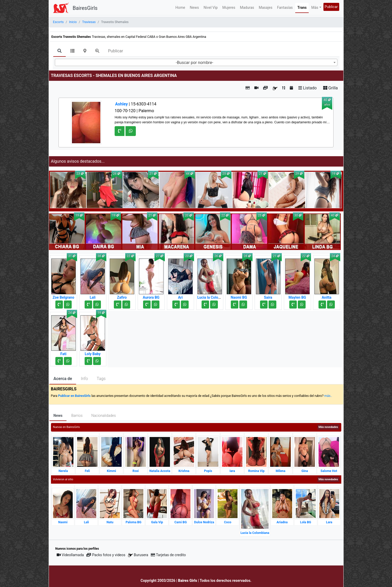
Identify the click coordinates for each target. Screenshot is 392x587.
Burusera (138, 555)
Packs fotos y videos (106, 555)
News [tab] (58, 416)
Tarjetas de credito (168, 555)
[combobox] (196, 62)
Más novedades (328, 427)
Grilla (331, 88)
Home (180, 8)
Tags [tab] (101, 379)
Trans (302, 8)
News (194, 8)
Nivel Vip (211, 8)
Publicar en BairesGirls (74, 396)
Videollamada (70, 555)
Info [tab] (84, 379)
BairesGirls (85, 8)
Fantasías (285, 8)
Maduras (247, 8)
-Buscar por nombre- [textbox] (194, 63)
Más (315, 8)
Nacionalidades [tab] (104, 416)
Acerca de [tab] (63, 379)
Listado (308, 88)
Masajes (266, 8)
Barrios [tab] (77, 416)
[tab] (60, 51)
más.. (328, 396)
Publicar (331, 7)
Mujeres (229, 8)
